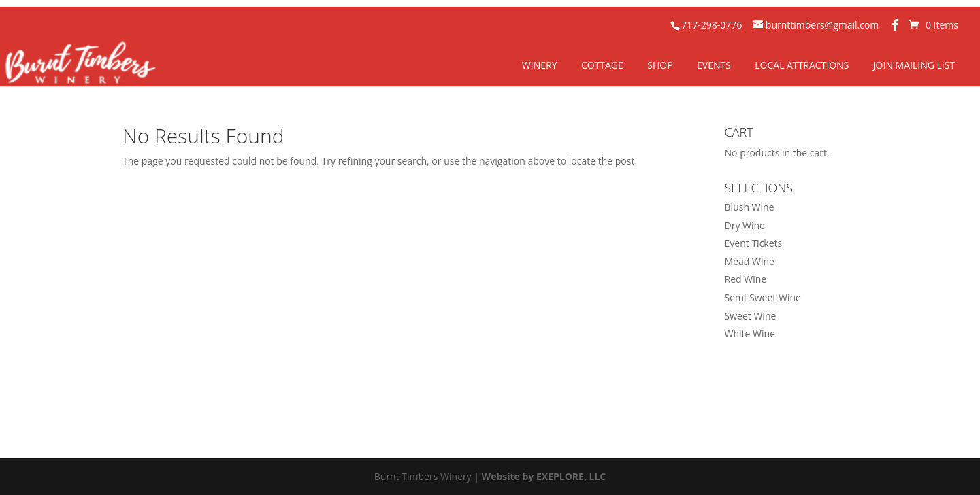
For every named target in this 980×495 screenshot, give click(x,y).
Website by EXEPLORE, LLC (544, 476)
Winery (540, 65)
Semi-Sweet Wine (763, 297)
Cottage (602, 65)
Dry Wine (745, 225)
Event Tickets (754, 243)
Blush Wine (750, 207)
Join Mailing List (914, 65)
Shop (660, 65)
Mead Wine (750, 261)
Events (714, 65)
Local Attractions (802, 65)
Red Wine (746, 279)
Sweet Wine (751, 316)
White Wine (750, 334)
